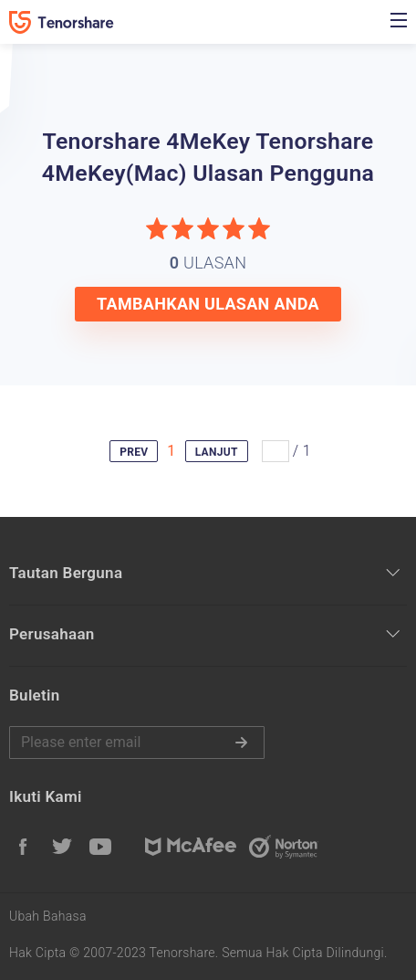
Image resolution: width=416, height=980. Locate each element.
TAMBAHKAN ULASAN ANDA (208, 304)
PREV (134, 452)
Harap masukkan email (137, 743)
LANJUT (217, 452)
